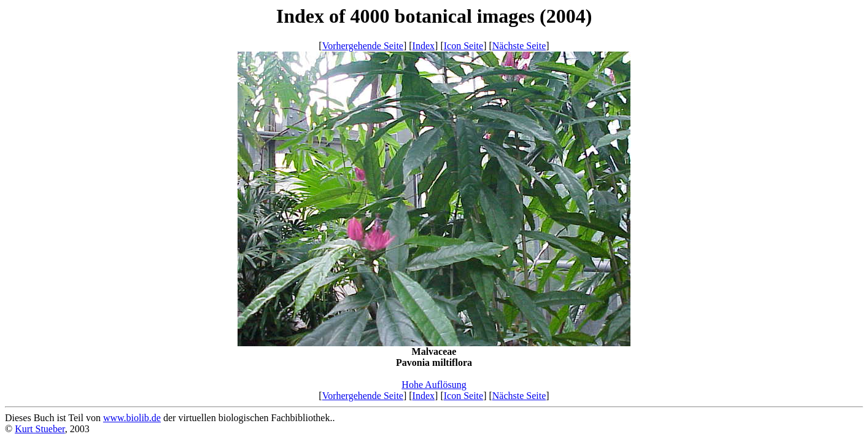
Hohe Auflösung (434, 385)
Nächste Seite (519, 46)
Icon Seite (463, 46)
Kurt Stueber (40, 429)
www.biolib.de (132, 418)
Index (424, 46)
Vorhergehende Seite (363, 46)
